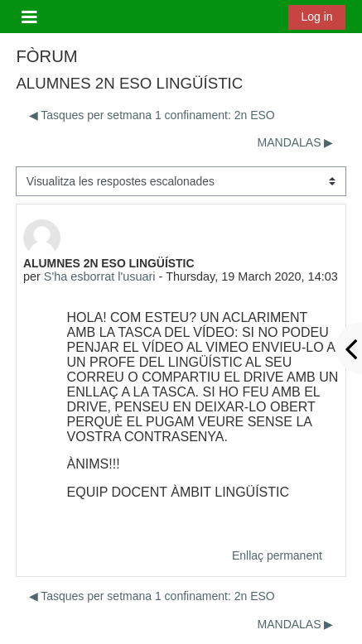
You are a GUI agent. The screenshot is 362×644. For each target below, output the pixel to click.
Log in (316, 17)
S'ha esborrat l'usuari (100, 276)
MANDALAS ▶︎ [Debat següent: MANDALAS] (296, 142)
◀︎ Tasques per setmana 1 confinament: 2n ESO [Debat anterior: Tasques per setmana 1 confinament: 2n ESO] (152, 115)
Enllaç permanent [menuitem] (277, 555)
